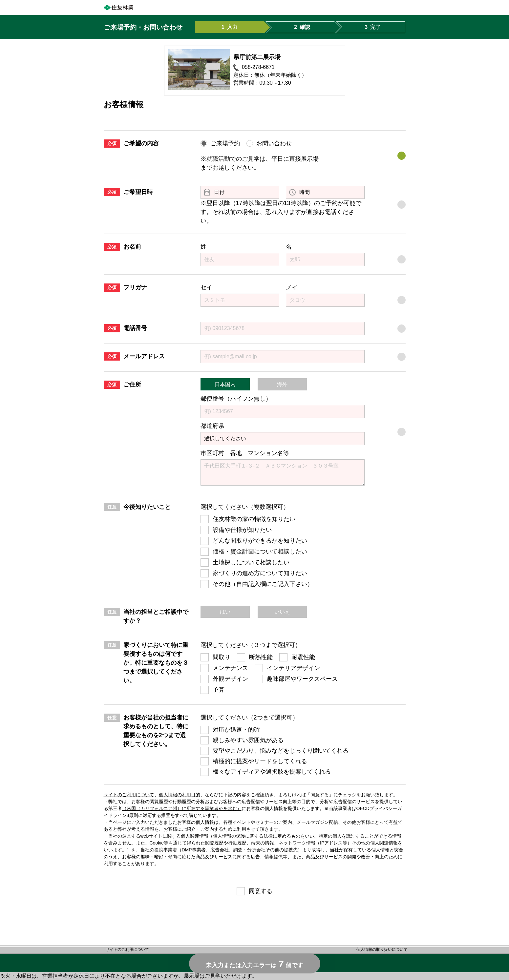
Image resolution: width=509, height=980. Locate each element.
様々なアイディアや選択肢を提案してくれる (272, 772)
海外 (282, 384)
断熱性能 (261, 657)
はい (225, 612)
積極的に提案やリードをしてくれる (260, 761)
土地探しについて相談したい (251, 562)
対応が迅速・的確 (236, 730)
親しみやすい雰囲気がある (248, 740)
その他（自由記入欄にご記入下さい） (263, 584)
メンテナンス (230, 668)
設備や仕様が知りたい (242, 530)
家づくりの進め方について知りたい (260, 573)
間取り (222, 657)
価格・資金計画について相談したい (260, 552)
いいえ (282, 612)
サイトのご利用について (129, 795)
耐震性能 (303, 657)
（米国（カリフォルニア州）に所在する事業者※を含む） (182, 808)
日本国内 (225, 384)
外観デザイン (230, 679)
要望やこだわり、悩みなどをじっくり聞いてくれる (281, 751)
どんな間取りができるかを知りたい (260, 541)
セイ (206, 287)
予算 (219, 690)
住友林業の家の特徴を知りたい (254, 519)
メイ (292, 287)
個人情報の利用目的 (180, 795)
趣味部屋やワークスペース (302, 679)
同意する (261, 891)
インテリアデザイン (293, 668)
